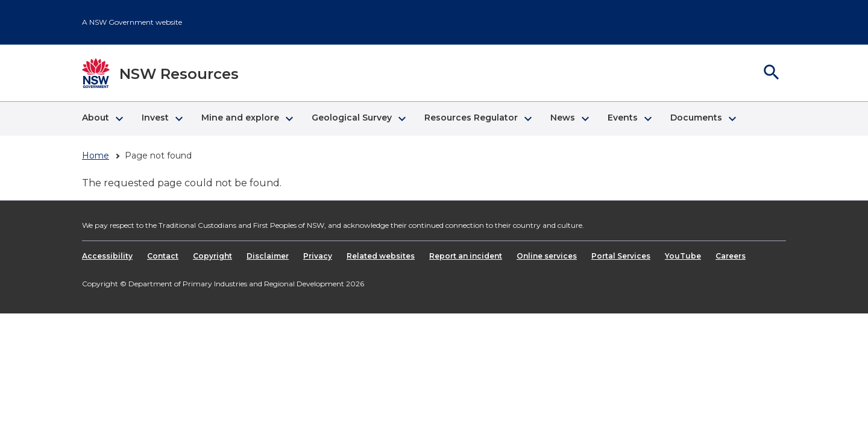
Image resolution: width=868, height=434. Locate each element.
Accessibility (107, 256)
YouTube (683, 256)
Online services (547, 256)
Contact (163, 256)
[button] (102, 119)
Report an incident (466, 256)
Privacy (318, 256)
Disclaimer (268, 256)
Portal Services (621, 256)
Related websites (381, 256)
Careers (731, 256)
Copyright (212, 256)
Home (96, 156)
